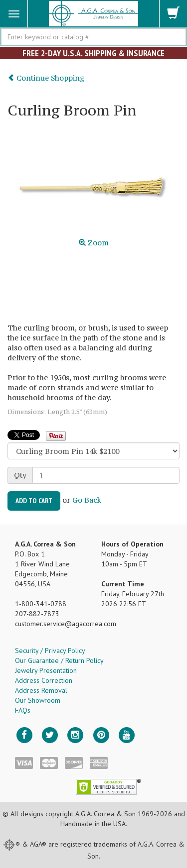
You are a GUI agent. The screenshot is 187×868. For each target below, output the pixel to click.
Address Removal (41, 690)
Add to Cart (34, 501)
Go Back (87, 500)
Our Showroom (38, 700)
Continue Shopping (46, 78)
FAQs (23, 710)
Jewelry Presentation (46, 670)
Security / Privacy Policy (50, 651)
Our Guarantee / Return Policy (59, 660)
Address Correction (44, 680)
